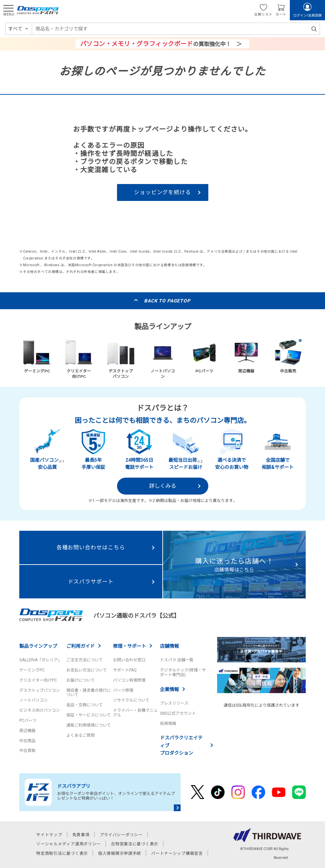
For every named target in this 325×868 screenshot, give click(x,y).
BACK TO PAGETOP (167, 301)
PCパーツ (28, 721)
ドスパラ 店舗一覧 (177, 660)
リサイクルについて (131, 700)
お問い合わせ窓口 (129, 660)
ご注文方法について (85, 660)
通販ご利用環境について (89, 725)
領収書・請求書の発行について (89, 693)
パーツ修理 (123, 690)
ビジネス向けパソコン (40, 710)
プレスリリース (174, 703)
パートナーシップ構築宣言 (177, 853)
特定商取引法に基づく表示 (62, 853)
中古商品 (27, 741)
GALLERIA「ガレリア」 (41, 660)
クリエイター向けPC (38, 680)
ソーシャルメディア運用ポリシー (68, 844)
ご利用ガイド (80, 646)
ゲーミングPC (32, 670)
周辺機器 (27, 731)
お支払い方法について (87, 670)
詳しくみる (163, 486)
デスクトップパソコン (40, 690)
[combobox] (176, 29)
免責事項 (81, 835)
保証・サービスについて (89, 715)
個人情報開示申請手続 (120, 853)
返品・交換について (85, 705)
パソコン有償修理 (129, 680)
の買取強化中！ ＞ (161, 44)
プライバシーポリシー (121, 835)
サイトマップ (49, 835)
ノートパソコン (33, 700)
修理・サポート (130, 646)
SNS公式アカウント (178, 713)
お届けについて (80, 680)
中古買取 (27, 751)
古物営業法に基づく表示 (135, 844)
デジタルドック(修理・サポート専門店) (183, 672)
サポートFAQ (125, 670)
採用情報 (168, 724)
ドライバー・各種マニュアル (135, 713)
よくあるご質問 (80, 735)
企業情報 (169, 689)
